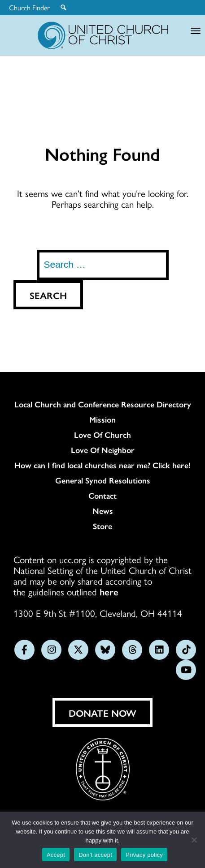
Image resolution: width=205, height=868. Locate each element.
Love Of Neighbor (103, 450)
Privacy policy (144, 855)
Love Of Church (102, 435)
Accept (56, 855)
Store (102, 526)
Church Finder (29, 8)
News (103, 511)
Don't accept (95, 855)
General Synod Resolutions (103, 480)
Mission (102, 419)
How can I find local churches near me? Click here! (102, 465)
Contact (102, 496)
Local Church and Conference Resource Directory (103, 404)
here (109, 591)
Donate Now (102, 713)
